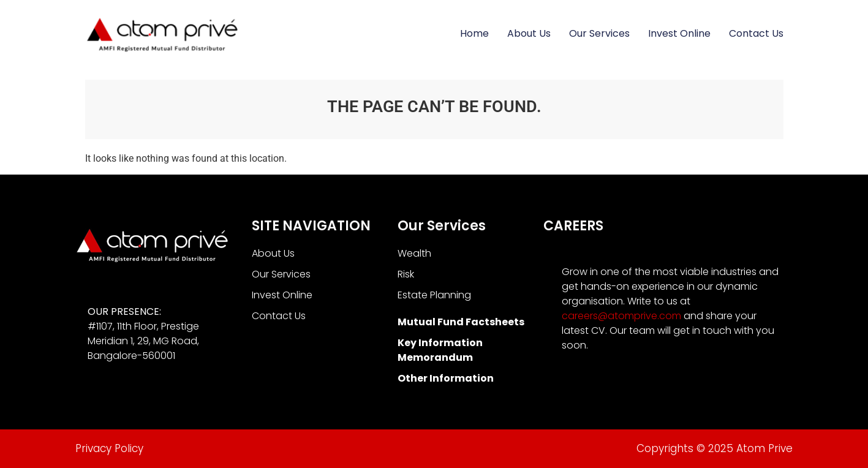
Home (474, 33)
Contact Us (756, 33)
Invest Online (679, 33)
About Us (529, 33)
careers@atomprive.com (621, 316)
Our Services (599, 33)
